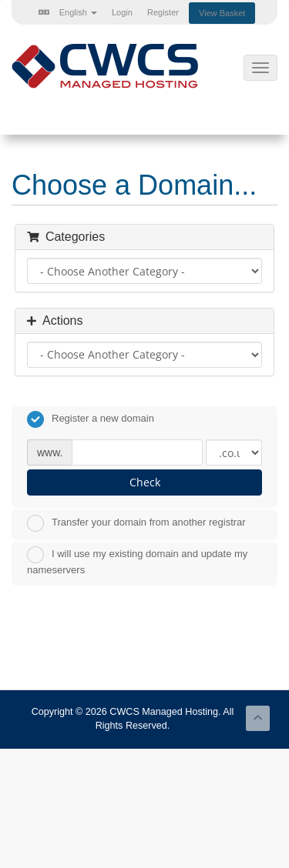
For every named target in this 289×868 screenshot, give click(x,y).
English (68, 12)
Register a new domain (91, 419)
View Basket (222, 13)
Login (122, 12)
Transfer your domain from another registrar (136, 523)
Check (145, 482)
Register (163, 12)
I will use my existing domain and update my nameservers (137, 561)
